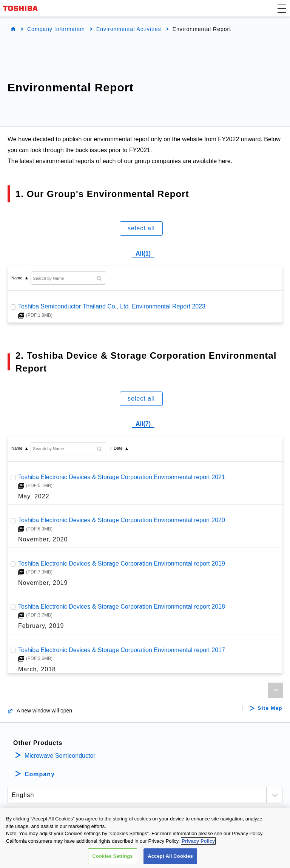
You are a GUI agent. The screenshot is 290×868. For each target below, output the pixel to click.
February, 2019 (41, 626)
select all (141, 228)
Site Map (270, 708)
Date (118, 448)
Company (40, 774)
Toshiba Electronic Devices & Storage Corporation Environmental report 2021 (122, 477)
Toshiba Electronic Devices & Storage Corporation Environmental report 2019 (122, 563)
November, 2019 (43, 583)
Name (17, 278)
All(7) (143, 424)
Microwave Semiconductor (60, 756)
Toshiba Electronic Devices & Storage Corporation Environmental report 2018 (122, 607)
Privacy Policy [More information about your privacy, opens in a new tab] (198, 841)
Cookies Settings (113, 857)
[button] (282, 8)
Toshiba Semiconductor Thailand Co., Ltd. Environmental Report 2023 (112, 306)
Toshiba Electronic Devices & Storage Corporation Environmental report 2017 (122, 650)
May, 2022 (34, 496)
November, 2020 (43, 540)
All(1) (143, 254)
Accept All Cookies (170, 857)
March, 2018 (37, 669)
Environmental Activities (129, 29)
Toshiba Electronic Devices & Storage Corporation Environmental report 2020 (122, 520)
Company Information (56, 29)
